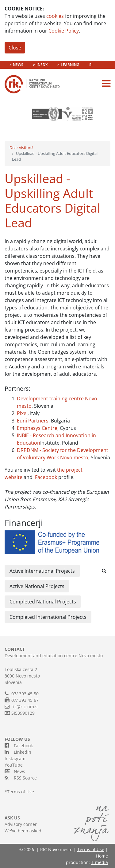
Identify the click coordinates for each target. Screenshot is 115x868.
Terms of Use (21, 792)
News (15, 771)
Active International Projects (42, 571)
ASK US (12, 818)
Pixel (22, 413)
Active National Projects (37, 586)
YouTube (14, 765)
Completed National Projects (43, 602)
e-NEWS (16, 65)
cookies (55, 16)
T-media (100, 862)
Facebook (46, 477)
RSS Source (21, 778)
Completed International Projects (48, 617)
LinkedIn (18, 752)
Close (15, 48)
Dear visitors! (21, 147)
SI (91, 65)
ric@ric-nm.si (25, 707)
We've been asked (23, 831)
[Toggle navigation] (106, 84)
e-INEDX (40, 65)
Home (102, 856)
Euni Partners (33, 421)
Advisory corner (21, 824)
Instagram (15, 758)
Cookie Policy (64, 31)
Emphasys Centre (37, 428)
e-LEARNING (68, 65)
